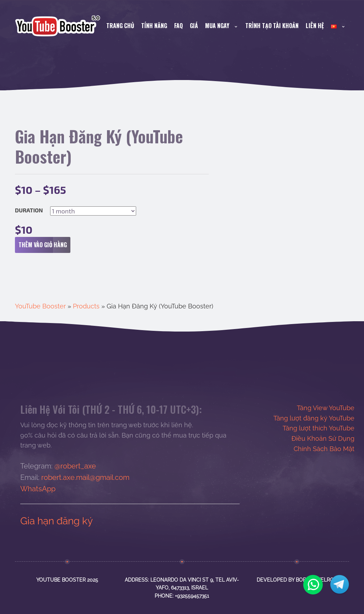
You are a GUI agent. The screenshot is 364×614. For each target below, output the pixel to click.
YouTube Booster (40, 306)
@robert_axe (75, 466)
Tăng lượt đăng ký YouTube (314, 418)
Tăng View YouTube (326, 408)
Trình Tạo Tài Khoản (272, 26)
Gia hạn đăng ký (57, 521)
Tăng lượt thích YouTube (318, 428)
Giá (194, 26)
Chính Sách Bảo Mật (324, 449)
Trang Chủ (120, 26)
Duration (29, 210)
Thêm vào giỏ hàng (44, 245)
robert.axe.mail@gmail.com (85, 477)
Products (86, 306)
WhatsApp (38, 489)
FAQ (178, 26)
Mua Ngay (222, 26)
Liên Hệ (315, 26)
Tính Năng (154, 26)
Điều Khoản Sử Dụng (323, 438)
